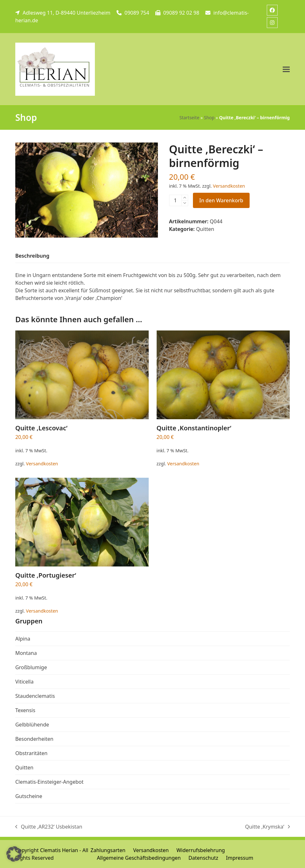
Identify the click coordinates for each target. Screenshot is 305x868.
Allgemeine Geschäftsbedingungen (139, 858)
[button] (286, 69)
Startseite (189, 118)
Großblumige (31, 667)
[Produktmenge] (175, 200)
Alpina (23, 639)
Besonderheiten (34, 739)
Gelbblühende (32, 725)
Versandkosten (229, 186)
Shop (209, 118)
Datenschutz (203, 858)
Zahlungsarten (108, 850)
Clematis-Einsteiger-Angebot (49, 782)
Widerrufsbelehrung (201, 850)
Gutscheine (29, 796)
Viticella (25, 682)
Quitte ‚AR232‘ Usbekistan (49, 827)
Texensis (25, 710)
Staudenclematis (35, 696)
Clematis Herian (59, 850)
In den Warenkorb (221, 200)
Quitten (205, 229)
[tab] (32, 256)
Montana (26, 653)
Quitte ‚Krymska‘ (267, 827)
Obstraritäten (31, 753)
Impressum (240, 858)
